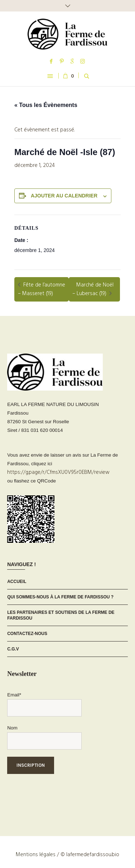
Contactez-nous (27, 634)
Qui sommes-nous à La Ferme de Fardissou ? (60, 597)
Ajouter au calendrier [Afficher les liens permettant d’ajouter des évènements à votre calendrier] (64, 196)
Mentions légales (36, 855)
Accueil (17, 582)
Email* (14, 695)
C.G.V (13, 649)
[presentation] (62, 795)
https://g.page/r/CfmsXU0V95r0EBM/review (58, 472)
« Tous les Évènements (46, 105)
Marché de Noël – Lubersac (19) (93, 289)
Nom (12, 728)
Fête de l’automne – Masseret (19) (42, 289)
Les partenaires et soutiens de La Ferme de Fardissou (61, 615)
